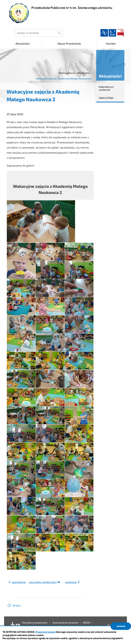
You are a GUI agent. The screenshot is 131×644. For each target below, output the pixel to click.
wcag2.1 (112, 33)
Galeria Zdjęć (106, 98)
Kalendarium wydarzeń (106, 88)
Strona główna (67, 73)
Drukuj (17, 605)
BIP (121, 33)
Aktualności (84, 73)
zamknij (121, 626)
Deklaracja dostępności (15, 625)
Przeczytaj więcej (45, 632)
